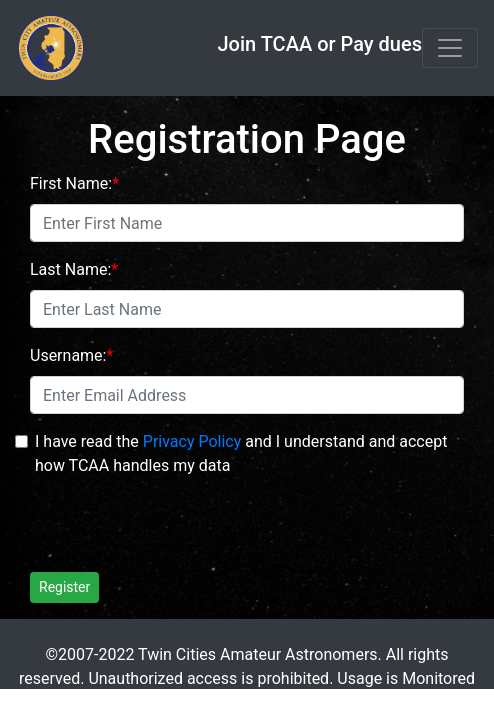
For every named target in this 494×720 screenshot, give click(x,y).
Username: (68, 355)
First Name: (71, 183)
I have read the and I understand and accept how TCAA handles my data (241, 453)
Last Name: (70, 269)
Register (64, 587)
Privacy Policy (192, 441)
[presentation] (182, 517)
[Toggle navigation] (450, 48)
